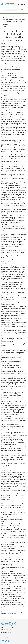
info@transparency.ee (6, 633)
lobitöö (5, 27)
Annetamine (6, 636)
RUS (25, 5)
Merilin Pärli (11, 44)
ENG (22, 5)
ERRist (5, 616)
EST (19, 5)
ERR (16, 44)
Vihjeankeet (6, 638)
